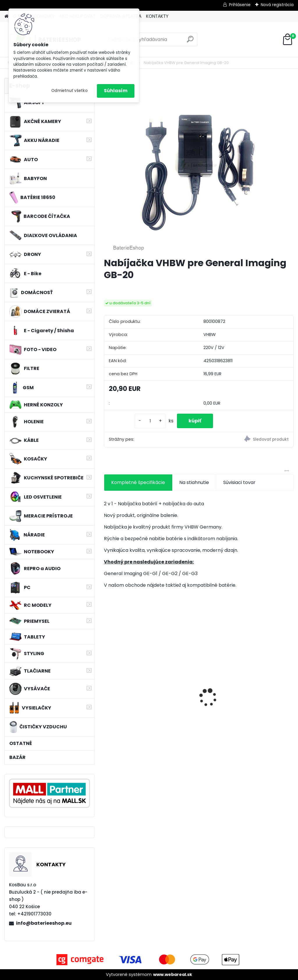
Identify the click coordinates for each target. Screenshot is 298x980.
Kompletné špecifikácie (138, 482)
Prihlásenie (240, 5)
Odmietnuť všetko (69, 91)
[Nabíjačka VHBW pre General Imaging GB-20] (199, 165)
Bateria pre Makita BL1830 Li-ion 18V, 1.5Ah (198, 691)
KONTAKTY (157, 16)
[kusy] (150, 421)
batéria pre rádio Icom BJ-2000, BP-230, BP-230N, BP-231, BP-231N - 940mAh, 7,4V (134, 693)
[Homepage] (6, 16)
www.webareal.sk (173, 974)
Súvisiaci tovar (239, 482)
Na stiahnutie (194, 482)
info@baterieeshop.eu (44, 923)
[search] (190, 41)
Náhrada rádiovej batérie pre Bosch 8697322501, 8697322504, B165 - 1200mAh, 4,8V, (259, 694)
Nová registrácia (277, 5)
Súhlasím (116, 91)
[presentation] (107, 687)
